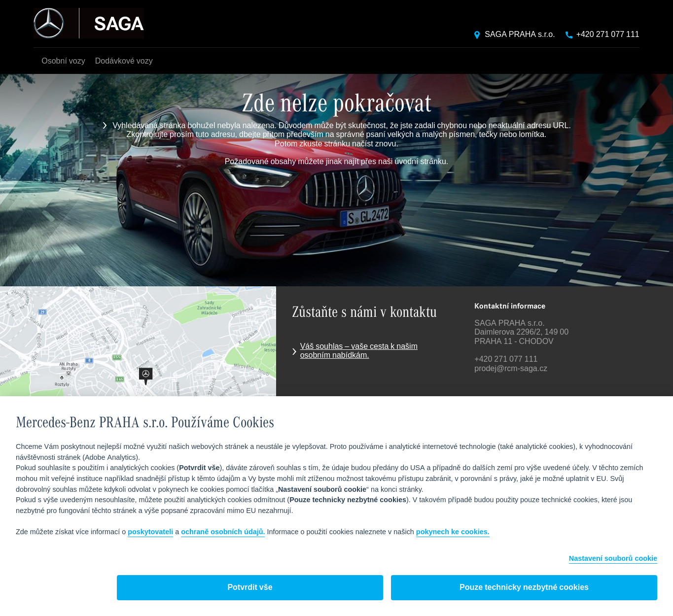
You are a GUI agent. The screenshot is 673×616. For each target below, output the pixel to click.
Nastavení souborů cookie (613, 559)
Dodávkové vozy (124, 61)
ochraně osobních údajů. (223, 532)
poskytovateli (150, 532)
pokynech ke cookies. (453, 532)
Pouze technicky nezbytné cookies (524, 588)
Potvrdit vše (250, 588)
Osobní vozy (63, 61)
